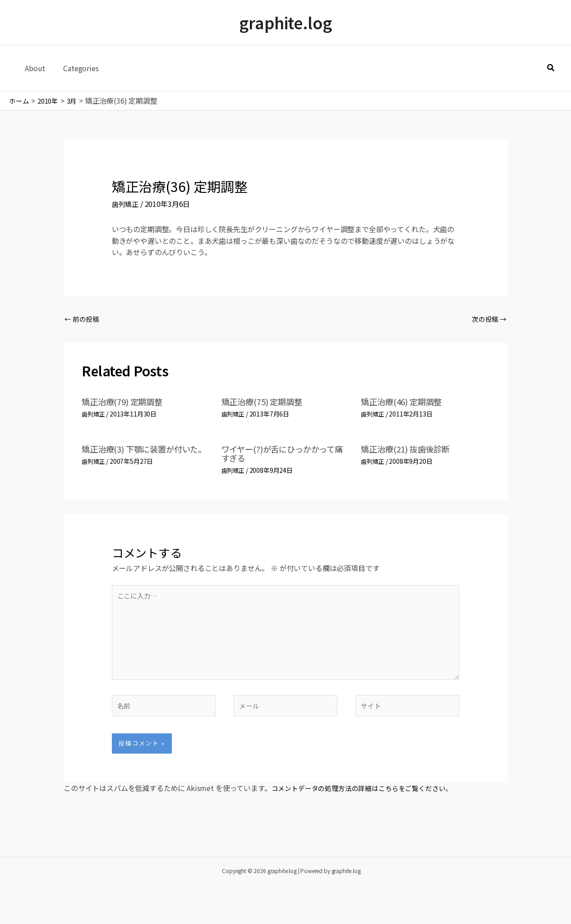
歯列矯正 (126, 204)
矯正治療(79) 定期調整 (126, 403)
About (33, 68)
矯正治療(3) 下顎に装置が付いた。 (142, 455)
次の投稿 (488, 320)
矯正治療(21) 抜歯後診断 (410, 450)
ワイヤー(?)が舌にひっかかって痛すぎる (284, 455)
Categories (75, 68)
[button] (551, 68)
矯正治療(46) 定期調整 (405, 403)
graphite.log (285, 22)
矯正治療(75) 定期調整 (266, 403)
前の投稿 (83, 320)
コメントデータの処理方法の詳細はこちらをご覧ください (364, 800)
